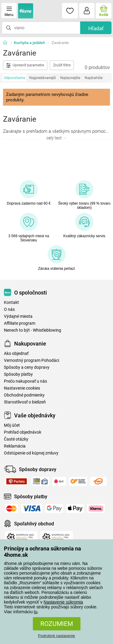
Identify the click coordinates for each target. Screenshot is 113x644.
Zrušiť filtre (62, 65)
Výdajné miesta (18, 316)
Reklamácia (15, 446)
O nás (9, 309)
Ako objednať (16, 354)
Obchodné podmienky (24, 395)
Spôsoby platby (18, 374)
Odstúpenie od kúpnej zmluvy (31, 453)
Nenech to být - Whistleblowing (33, 330)
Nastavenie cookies (22, 388)
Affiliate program (20, 323)
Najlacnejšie (70, 78)
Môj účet (12, 425)
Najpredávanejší (42, 78)
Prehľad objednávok (23, 432)
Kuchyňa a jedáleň (29, 43)
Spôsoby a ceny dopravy (27, 367)
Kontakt (11, 303)
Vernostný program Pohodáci (31, 360)
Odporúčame (14, 78)
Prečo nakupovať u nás (25, 381)
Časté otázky (16, 439)
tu (36, 612)
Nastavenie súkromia (63, 602)
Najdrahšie (94, 78)
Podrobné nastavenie (56, 636)
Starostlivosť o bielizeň (25, 402)
